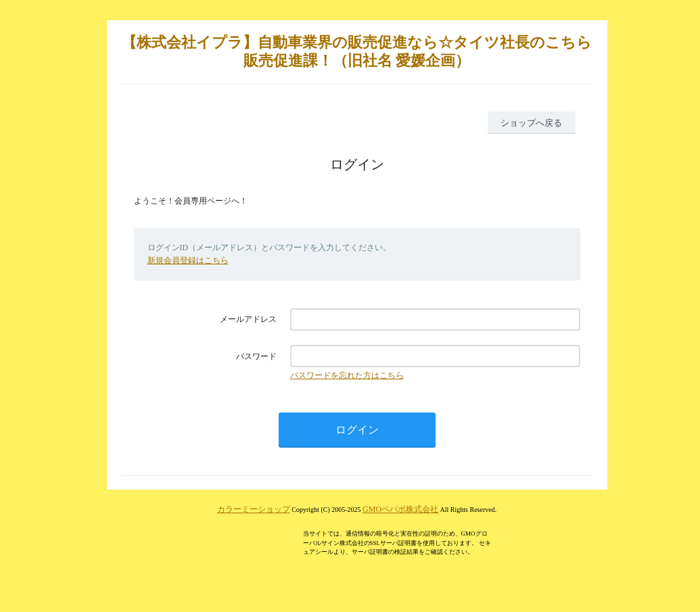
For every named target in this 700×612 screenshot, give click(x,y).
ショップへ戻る (531, 123)
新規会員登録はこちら (188, 260)
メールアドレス (248, 319)
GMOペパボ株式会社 (400, 509)
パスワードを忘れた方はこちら (347, 375)
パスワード (256, 356)
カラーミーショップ (254, 509)
